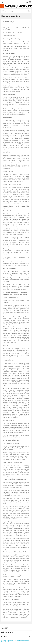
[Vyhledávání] (16, 11)
